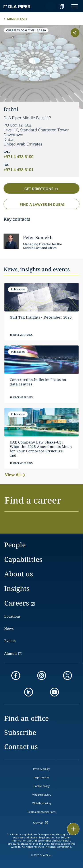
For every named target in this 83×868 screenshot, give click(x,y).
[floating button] (73, 829)
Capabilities (23, 559)
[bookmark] (62, 6)
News (9, 628)
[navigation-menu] (75, 6)
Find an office (26, 718)
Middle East (17, 19)
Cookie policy (41, 786)
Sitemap (38, 823)
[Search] (51, 6)
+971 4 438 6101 (18, 170)
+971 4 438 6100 (18, 157)
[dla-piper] (17, 6)
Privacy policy (41, 769)
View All (15, 475)
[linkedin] (29, 692)
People (15, 545)
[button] (41, 503)
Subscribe (20, 732)
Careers (17, 603)
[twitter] (68, 676)
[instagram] (42, 676)
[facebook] (16, 676)
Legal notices (41, 777)
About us (19, 574)
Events (10, 641)
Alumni (10, 653)
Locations (12, 616)
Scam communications (42, 812)
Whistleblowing (42, 803)
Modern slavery (41, 795)
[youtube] (54, 692)
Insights (17, 588)
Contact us (21, 746)
